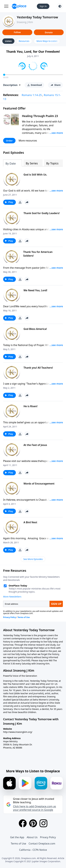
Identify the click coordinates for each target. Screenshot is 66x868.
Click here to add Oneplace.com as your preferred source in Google (34, 808)
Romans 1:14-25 (32, 95)
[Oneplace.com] (19, 6)
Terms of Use (18, 844)
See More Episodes (33, 559)
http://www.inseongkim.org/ (18, 732)
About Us (32, 837)
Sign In (43, 6)
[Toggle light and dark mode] (60, 6)
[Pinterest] (33, 823)
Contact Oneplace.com (42, 844)
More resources (28, 141)
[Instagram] (43, 823)
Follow (17, 32)
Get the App (17, 837)
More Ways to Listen (47, 41)
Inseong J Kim (25, 22)
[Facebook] (23, 823)
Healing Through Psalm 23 (40, 116)
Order (9, 141)
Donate (49, 32)
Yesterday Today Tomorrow (37, 17)
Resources (24, 41)
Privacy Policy (48, 837)
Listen (8, 41)
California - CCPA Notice (33, 850)
